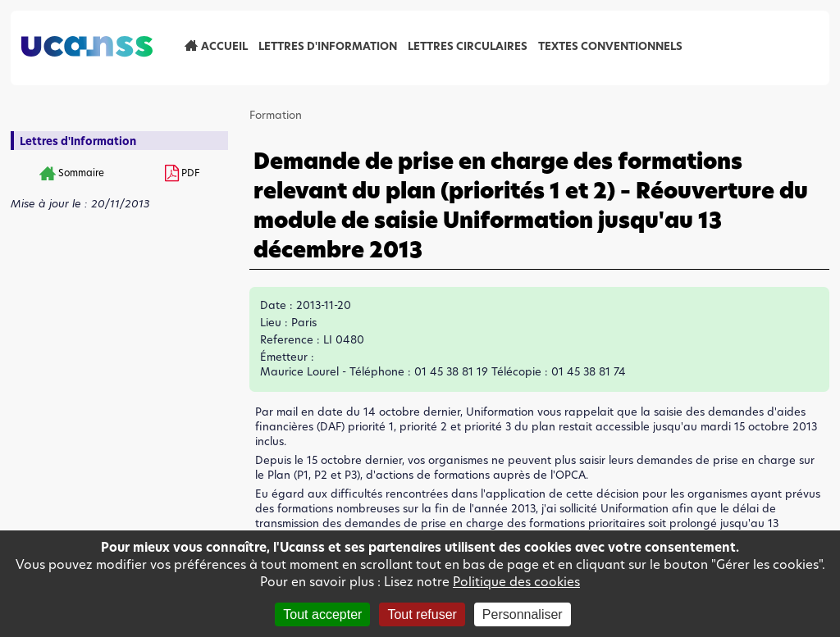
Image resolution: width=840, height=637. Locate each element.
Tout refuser (422, 614)
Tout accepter (322, 614)
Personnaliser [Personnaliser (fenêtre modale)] (523, 614)
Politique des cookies (516, 582)
